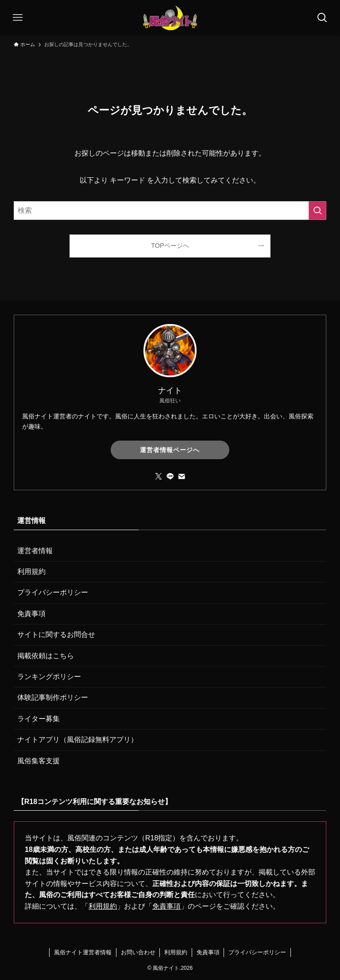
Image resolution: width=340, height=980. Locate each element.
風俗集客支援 (39, 761)
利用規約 (31, 572)
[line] (170, 476)
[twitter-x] (158, 476)
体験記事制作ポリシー (53, 697)
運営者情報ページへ (170, 450)
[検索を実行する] (317, 211)
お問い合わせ (138, 952)
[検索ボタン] (322, 18)
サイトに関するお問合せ (56, 634)
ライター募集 (39, 719)
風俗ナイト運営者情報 (83, 952)
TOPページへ (170, 246)
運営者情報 (35, 551)
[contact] (182, 476)
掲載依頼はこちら (46, 656)
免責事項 (31, 614)
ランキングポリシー (49, 677)
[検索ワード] (170, 211)
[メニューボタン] (18, 18)
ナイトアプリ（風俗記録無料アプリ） (77, 740)
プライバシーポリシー (53, 592)
